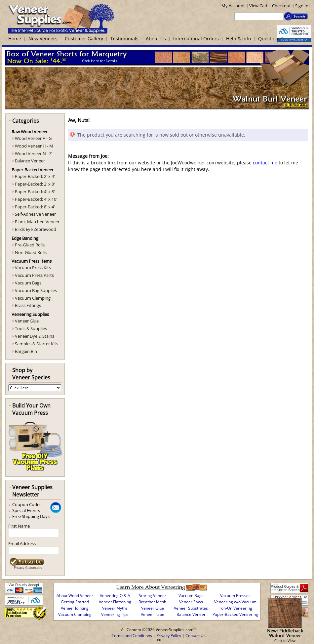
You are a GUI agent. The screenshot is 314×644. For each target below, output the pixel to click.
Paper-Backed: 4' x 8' (35, 192)
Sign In (302, 6)
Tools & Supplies (31, 328)
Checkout (281, 6)
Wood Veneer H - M (34, 146)
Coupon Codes (27, 504)
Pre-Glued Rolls (30, 245)
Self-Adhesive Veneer (35, 214)
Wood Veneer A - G (33, 138)
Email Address (22, 543)
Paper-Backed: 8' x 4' (35, 207)
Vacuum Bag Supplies (36, 290)
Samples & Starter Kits (37, 344)
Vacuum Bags (28, 283)
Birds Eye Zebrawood (36, 229)
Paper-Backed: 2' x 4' (35, 176)
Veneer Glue (27, 321)
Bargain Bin (26, 351)
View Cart (258, 6)
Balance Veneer (30, 161)
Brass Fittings (28, 305)
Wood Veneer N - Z (33, 153)
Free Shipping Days (31, 516)
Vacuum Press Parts (34, 275)
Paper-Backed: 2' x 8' (35, 184)
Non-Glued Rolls (31, 252)
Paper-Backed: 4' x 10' (36, 199)
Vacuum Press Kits (33, 268)
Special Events (26, 510)
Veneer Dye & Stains (35, 336)
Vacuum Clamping (33, 298)
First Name (19, 526)
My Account (233, 6)
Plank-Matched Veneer (37, 222)
